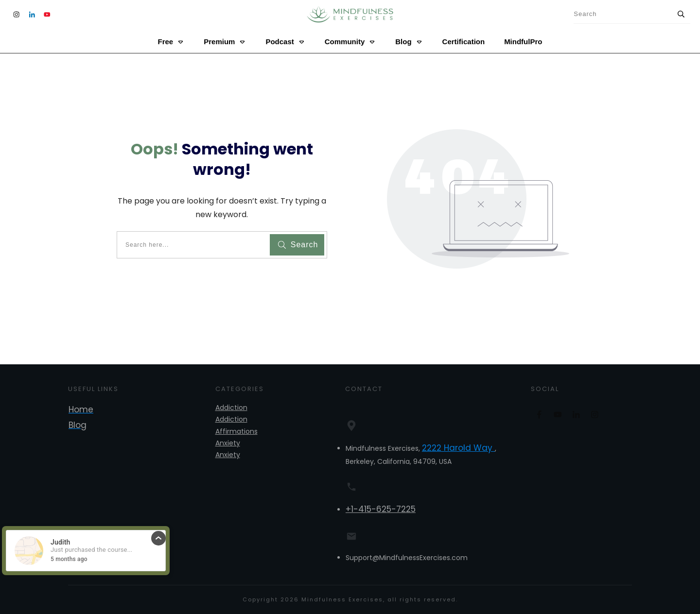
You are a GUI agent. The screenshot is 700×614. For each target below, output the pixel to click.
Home (81, 409)
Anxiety (228, 443)
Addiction (231, 408)
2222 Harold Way (458, 448)
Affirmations (236, 431)
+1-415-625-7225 (381, 509)
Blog (78, 425)
